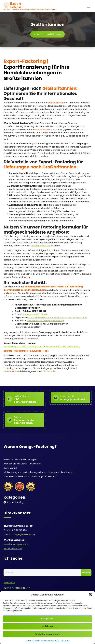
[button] (91, 595)
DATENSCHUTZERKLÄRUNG (17, 588)
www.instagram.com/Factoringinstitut (24, 346)
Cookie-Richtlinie (32, 640)
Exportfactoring (15, 502)
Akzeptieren (47, 619)
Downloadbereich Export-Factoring (45, 321)
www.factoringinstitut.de (16, 544)
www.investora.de (13, 548)
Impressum (65, 640)
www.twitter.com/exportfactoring (63, 346)
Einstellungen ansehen (47, 634)
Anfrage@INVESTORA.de (36, 314)
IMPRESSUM (9, 582)
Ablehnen (48, 626)
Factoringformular (41, 246)
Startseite (38, 34)
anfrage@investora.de (23, 534)
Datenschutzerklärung (50, 640)
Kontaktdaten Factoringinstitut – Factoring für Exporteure (57, 317)
